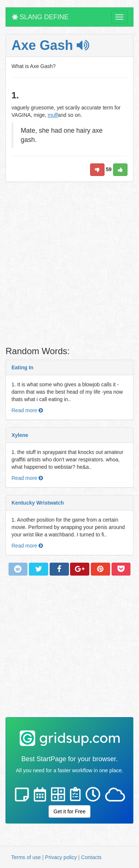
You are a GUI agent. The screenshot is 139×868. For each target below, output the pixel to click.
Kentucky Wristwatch (38, 503)
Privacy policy (61, 857)
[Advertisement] (69, 266)
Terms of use (26, 857)
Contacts (91, 857)
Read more (27, 410)
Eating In (22, 367)
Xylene (20, 435)
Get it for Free (69, 811)
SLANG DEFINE (40, 17)
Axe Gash (50, 45)
